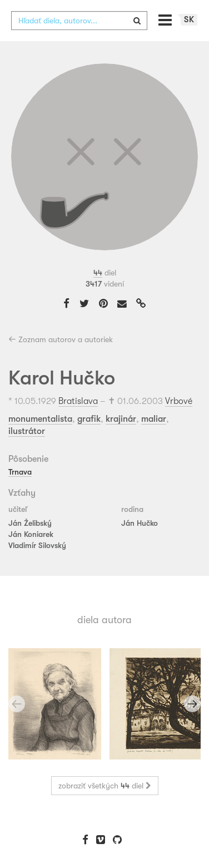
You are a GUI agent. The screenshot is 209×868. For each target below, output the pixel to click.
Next (192, 704)
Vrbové (179, 401)
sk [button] (189, 19)
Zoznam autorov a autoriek (61, 339)
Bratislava (78, 401)
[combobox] (79, 21)
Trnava (20, 472)
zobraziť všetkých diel (105, 786)
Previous (17, 704)
